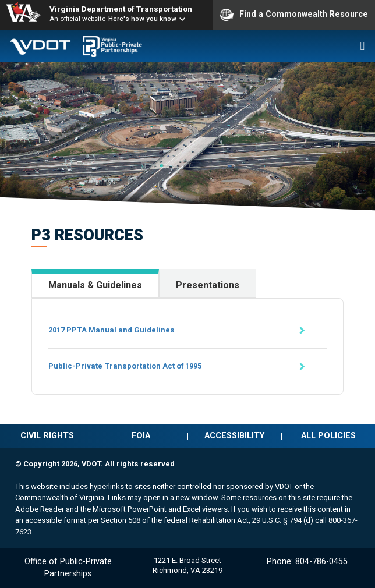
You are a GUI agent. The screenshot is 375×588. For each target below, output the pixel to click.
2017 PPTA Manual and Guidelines (112, 330)
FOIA (141, 436)
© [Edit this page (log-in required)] (18, 464)
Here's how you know (142, 19)
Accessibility (234, 436)
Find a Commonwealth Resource (294, 15)
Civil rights (47, 436)
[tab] (95, 284)
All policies (328, 436)
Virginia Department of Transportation (121, 9)
